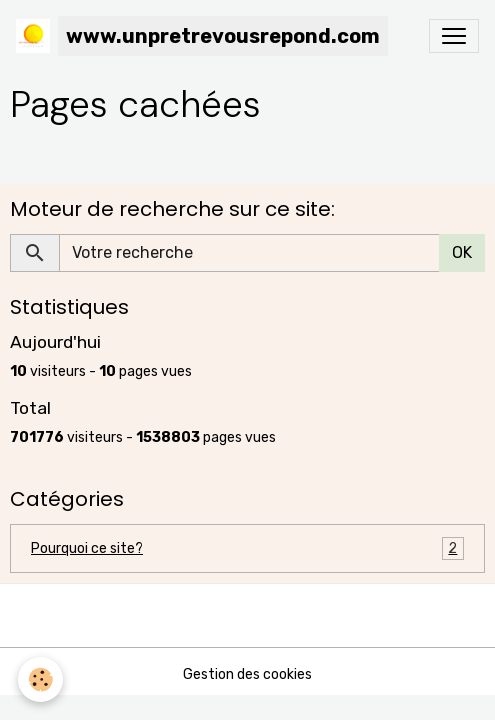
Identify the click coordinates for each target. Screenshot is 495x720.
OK (462, 252)
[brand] (202, 36)
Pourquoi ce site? (247, 548)
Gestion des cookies (247, 674)
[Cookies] (40, 679)
